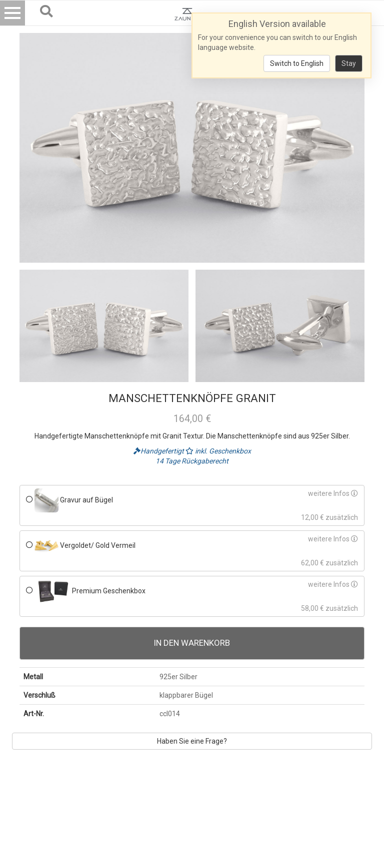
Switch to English (297, 63)
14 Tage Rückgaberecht (192, 461)
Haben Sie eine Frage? (192, 741)
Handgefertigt (159, 451)
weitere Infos (333, 493)
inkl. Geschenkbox (218, 451)
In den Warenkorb (192, 643)
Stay (349, 63)
